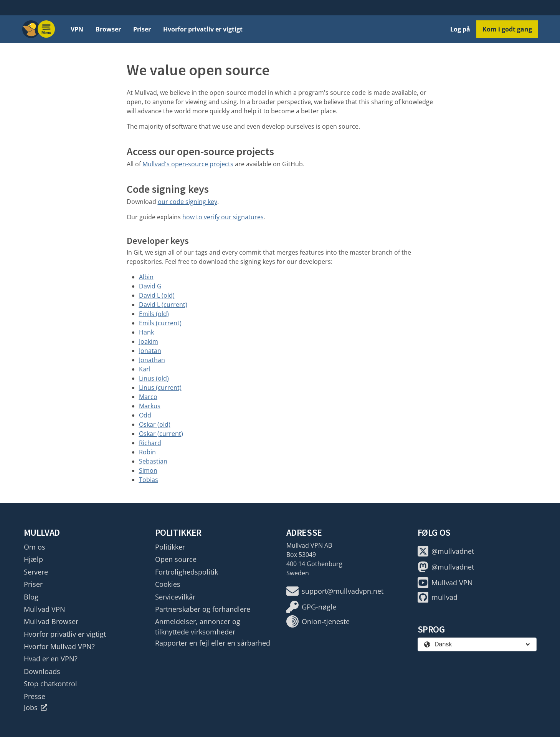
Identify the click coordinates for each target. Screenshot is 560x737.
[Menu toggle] (46, 29)
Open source (176, 559)
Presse (35, 696)
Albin (146, 277)
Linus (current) (160, 388)
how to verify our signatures (223, 217)
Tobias (149, 480)
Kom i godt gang (507, 29)
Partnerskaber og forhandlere (203, 609)
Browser (108, 29)
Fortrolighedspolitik (187, 572)
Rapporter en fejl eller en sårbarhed (213, 643)
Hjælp (33, 559)
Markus (150, 406)
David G (150, 286)
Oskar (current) (161, 434)
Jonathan (152, 360)
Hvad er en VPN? (51, 659)
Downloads (42, 671)
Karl (145, 369)
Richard (150, 443)
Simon (148, 470)
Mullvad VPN (45, 609)
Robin (147, 452)
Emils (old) (154, 314)
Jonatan (150, 351)
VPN (77, 29)
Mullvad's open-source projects (188, 164)
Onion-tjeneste (318, 621)
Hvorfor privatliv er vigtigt (203, 29)
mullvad (438, 597)
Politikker (170, 547)
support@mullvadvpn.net (335, 591)
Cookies (168, 584)
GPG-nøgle (311, 607)
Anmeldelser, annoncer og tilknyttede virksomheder (198, 626)
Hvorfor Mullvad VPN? (59, 646)
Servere (36, 572)
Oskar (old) (155, 424)
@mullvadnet (446, 551)
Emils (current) (160, 323)
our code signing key (187, 202)
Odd (145, 415)
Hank (146, 332)
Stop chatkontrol (50, 684)
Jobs (36, 707)
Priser (142, 29)
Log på (460, 29)
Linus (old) (154, 378)
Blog (31, 597)
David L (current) (163, 305)
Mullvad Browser (51, 621)
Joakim (149, 341)
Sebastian (153, 461)
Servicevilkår (175, 597)
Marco (148, 397)
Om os (35, 547)
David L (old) (157, 295)
